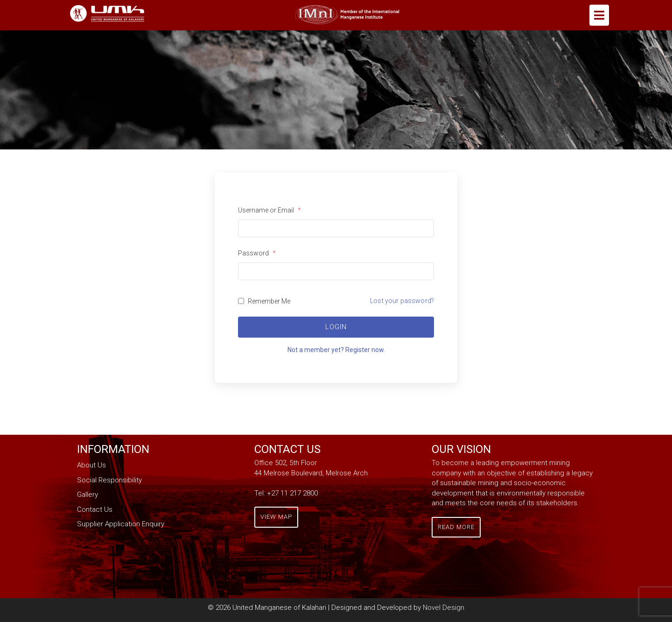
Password (257, 253)
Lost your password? (402, 301)
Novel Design (444, 608)
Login (336, 327)
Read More (456, 527)
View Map (276, 517)
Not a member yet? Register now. (336, 350)
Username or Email (269, 210)
